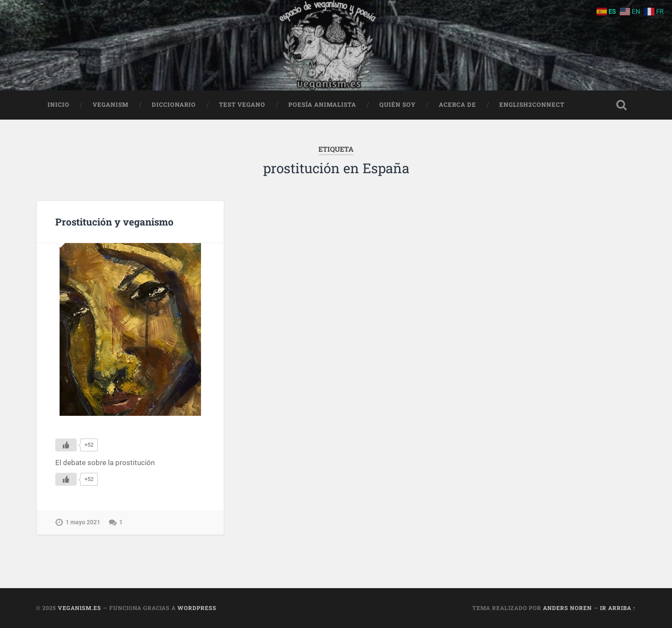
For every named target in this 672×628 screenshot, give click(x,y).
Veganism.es (79, 608)
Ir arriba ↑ (618, 608)
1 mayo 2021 (83, 522)
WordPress (197, 608)
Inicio (58, 105)
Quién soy (397, 105)
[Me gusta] (66, 445)
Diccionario (174, 105)
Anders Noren (567, 608)
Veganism (111, 105)
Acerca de (457, 105)
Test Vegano (242, 105)
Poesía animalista (322, 105)
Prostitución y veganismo (114, 222)
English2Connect (532, 105)
